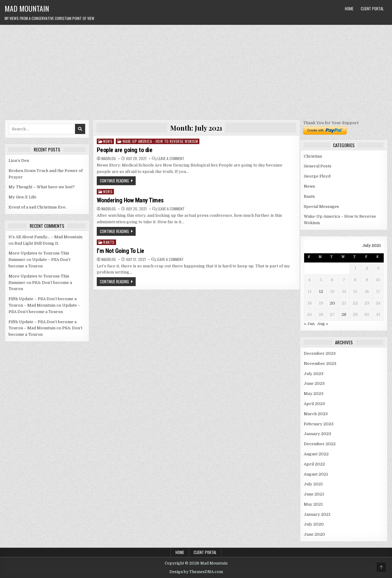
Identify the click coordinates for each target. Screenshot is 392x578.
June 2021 (314, 494)
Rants (109, 242)
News (108, 141)
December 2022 (320, 444)
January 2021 (317, 514)
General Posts (318, 166)
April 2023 (314, 404)
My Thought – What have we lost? (42, 187)
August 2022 (316, 454)
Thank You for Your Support (331, 123)
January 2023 (317, 434)
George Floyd (317, 176)
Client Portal (372, 9)
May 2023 (314, 394)
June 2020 (314, 534)
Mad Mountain (27, 8)
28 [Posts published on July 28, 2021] (344, 314)
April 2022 (314, 464)
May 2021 (313, 504)
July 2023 (314, 374)
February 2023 (319, 424)
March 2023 (316, 414)
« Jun (309, 324)
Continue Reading (114, 181)
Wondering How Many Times (130, 200)
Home (349, 9)
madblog (109, 159)
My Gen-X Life (23, 197)
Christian (313, 156)
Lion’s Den (19, 161)
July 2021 (313, 484)
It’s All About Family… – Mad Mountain (45, 237)
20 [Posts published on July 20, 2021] (332, 303)
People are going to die (125, 150)
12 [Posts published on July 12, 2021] (321, 291)
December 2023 (320, 353)
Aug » (323, 324)
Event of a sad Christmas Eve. (38, 207)
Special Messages (321, 207)
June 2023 (314, 383)
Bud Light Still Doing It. (37, 243)
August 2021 (316, 474)
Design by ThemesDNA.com (196, 572)
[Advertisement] (196, 71)
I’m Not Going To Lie (121, 251)
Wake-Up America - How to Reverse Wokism (160, 141)
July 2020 (314, 524)
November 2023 (320, 364)
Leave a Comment (171, 159)
